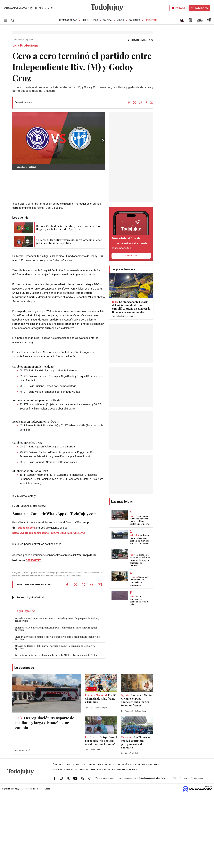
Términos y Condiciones (105, 778)
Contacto (184, 778)
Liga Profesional (36, 598)
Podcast (57, 770)
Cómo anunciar (197, 778)
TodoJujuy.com (26, 528)
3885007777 (33, 560)
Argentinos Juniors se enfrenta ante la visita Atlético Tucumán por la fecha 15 (57, 655)
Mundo (120, 20)
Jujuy (85, 20)
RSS (175, 778)
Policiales (134, 20)
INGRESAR (180, 8)
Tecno (157, 765)
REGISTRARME (201, 8)
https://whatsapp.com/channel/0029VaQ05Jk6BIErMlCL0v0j (49, 533)
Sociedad (147, 765)
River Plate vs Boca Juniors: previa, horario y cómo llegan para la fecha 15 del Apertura (57, 638)
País (96, 20)
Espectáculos (87, 770)
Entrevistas (71, 770)
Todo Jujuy (18, 40)
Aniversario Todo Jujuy (125, 770)
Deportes (29, 40)
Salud (137, 765)
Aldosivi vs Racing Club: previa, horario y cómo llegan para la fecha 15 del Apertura (55, 647)
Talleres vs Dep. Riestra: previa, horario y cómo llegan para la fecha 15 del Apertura (56, 629)
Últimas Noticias (68, 20)
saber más (131, 256)
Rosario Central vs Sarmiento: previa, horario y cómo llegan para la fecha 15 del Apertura (57, 620)
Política (107, 20)
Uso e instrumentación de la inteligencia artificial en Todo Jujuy (144, 778)
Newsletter (151, 20)
